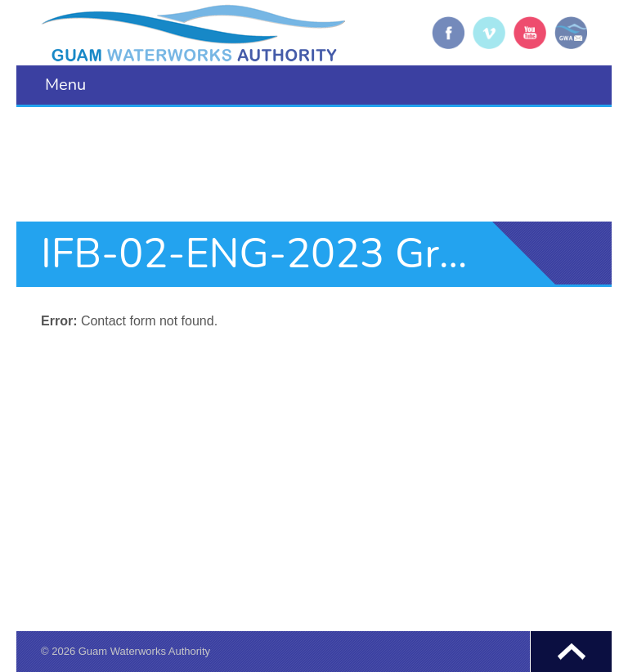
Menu (65, 85)
